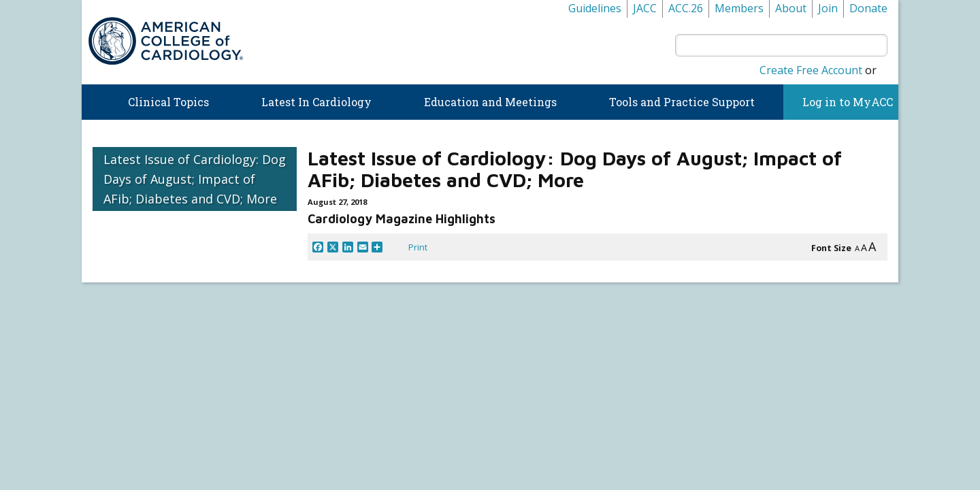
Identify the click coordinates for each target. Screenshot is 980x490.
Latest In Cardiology (316, 102)
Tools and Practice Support (682, 102)
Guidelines (595, 8)
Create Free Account (811, 70)
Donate (868, 8)
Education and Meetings (490, 102)
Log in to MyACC (841, 102)
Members (739, 8)
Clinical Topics (168, 102)
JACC (645, 8)
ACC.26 (686, 8)
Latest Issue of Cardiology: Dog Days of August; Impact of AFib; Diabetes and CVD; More (195, 179)
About (791, 8)
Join (828, 8)
